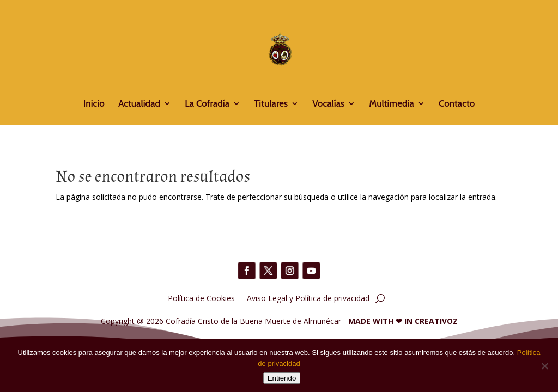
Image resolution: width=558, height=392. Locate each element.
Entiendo (282, 378)
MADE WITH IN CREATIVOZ (403, 321)
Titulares (271, 104)
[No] (544, 366)
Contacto (457, 104)
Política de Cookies (201, 298)
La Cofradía (207, 104)
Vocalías (328, 104)
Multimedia (391, 104)
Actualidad (139, 104)
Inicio (94, 104)
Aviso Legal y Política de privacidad (308, 298)
